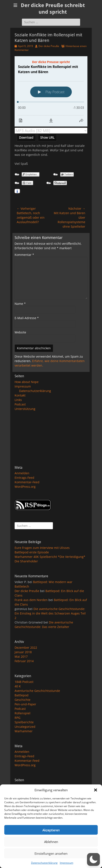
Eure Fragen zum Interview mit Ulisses (42, 548)
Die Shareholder (26, 561)
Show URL (47, 137)
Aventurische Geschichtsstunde (37, 691)
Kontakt (20, 395)
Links (18, 400)
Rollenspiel (22, 713)
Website (20, 332)
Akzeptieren (51, 830)
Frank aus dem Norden (31, 600)
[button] (96, 790)
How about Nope (27, 382)
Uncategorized (25, 727)
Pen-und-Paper (25, 704)
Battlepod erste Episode (32, 552)
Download (26, 137)
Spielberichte (24, 722)
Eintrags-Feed (24, 478)
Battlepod (22, 695)
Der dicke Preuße (49, 46)
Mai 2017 (21, 657)
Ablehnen (51, 842)
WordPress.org (25, 487)
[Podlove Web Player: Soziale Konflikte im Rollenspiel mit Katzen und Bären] (51, 91)
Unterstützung (25, 409)
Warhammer (24, 731)
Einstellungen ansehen (51, 853)
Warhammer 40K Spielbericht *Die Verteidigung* (50, 557)
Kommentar (24, 255)
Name (20, 304)
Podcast (20, 404)
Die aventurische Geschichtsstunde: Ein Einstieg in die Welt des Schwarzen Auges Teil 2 (50, 613)
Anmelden (22, 473)
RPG (17, 718)
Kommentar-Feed (27, 482)
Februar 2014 (24, 661)
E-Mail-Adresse (27, 318)
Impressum (67, 863)
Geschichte (22, 700)
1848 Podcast (24, 682)
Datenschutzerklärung (44, 863)
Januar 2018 (23, 652)
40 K (18, 686)
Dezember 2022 (26, 648)
